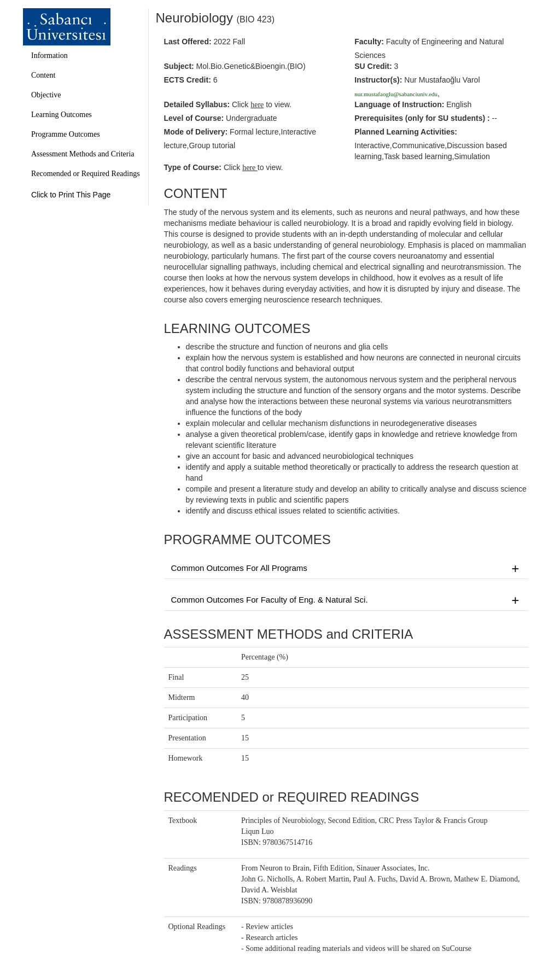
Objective (46, 95)
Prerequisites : (422, 118)
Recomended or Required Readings (86, 174)
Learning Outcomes (62, 115)
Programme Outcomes (66, 134)
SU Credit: (373, 66)
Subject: (179, 66)
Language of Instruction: (399, 104)
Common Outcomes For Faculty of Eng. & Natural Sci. (347, 600)
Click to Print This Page (71, 195)
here (250, 168)
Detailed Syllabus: (197, 104)
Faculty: (369, 42)
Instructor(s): (378, 80)
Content (43, 75)
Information (49, 56)
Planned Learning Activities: (406, 132)
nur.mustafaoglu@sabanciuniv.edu (396, 94)
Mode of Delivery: (196, 132)
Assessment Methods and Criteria (83, 154)
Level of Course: (194, 118)
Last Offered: (188, 42)
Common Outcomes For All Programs (347, 569)
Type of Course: (193, 167)
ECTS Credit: (188, 80)
